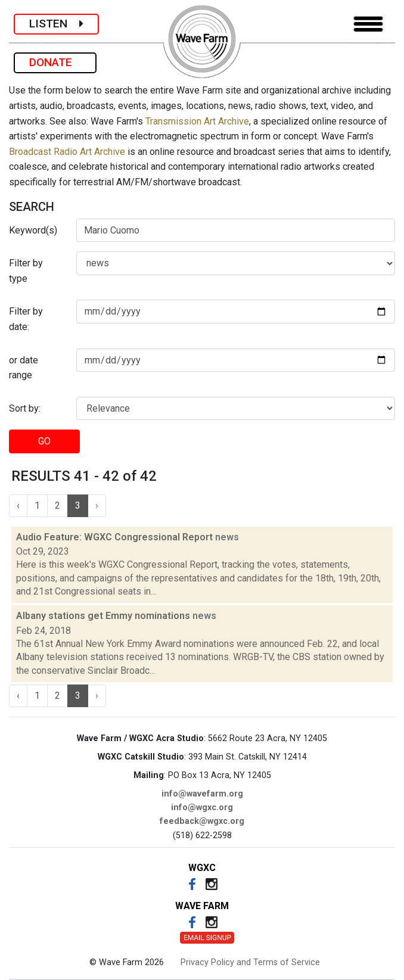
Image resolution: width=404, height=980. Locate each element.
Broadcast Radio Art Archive (67, 152)
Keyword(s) (33, 230)
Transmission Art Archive (197, 121)
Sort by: (25, 408)
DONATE (55, 62)
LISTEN (56, 24)
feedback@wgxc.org (202, 821)
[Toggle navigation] (368, 24)
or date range (24, 368)
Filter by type (26, 271)
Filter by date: (26, 319)
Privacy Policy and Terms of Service (250, 962)
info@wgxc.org (202, 808)
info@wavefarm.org (202, 794)
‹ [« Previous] (18, 505)
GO (44, 441)
